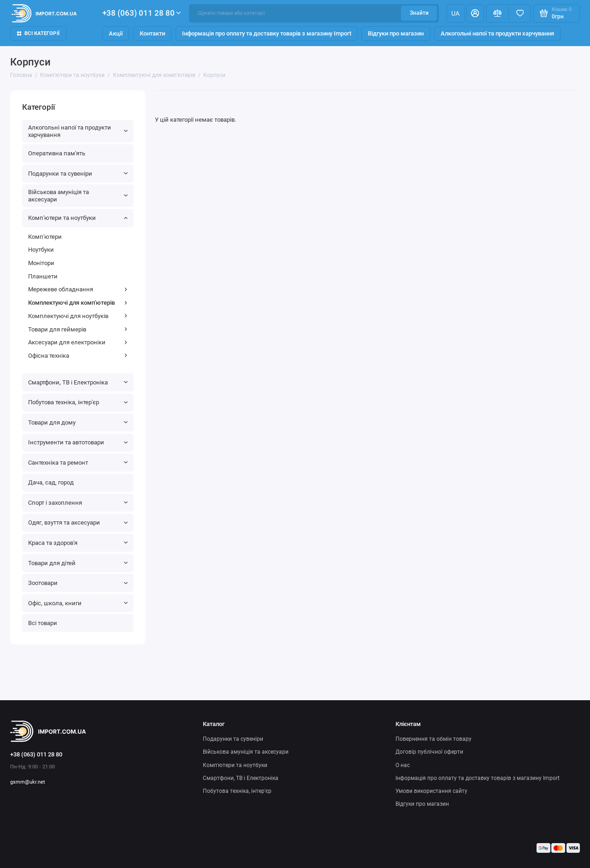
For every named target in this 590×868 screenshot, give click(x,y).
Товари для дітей (78, 563)
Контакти (152, 33)
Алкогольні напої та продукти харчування (497, 33)
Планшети (43, 276)
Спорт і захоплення (78, 503)
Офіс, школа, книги (78, 603)
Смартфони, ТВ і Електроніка (78, 382)
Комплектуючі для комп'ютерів (78, 303)
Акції (116, 33)
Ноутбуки (41, 250)
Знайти (419, 13)
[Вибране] (520, 13)
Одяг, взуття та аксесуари (78, 523)
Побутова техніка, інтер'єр (78, 402)
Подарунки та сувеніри (78, 174)
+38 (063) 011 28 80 (142, 13)
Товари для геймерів (78, 329)
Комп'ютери (45, 237)
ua (455, 13)
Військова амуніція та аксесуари (78, 196)
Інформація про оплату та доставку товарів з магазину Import (267, 33)
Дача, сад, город (51, 482)
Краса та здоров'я (78, 543)
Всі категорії (38, 33)
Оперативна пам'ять (57, 153)
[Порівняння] (498, 13)
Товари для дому (78, 422)
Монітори (41, 263)
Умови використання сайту (431, 791)
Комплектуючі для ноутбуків (78, 316)
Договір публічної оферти (429, 752)
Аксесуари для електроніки (78, 342)
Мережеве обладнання (78, 289)
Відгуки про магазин (396, 33)
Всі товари (43, 623)
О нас (403, 765)
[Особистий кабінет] (475, 13)
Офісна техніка (78, 356)
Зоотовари (78, 583)
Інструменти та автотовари (78, 442)
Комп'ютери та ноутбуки (78, 218)
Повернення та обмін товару (434, 739)
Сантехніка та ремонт (78, 463)
